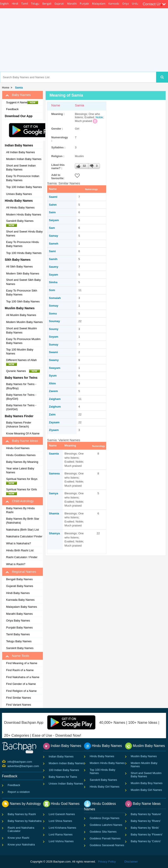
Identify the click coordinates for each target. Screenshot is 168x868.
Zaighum (55, 407)
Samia (18, 88)
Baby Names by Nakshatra (25, 821)
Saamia (54, 454)
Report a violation (19, 792)
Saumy (54, 267)
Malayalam (99, 4)
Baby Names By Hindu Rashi (20, 510)
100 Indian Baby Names (64, 770)
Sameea (54, 473)
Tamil (24, 4)
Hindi (15, 4)
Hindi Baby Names (18, 593)
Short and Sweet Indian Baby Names (21, 168)
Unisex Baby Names (19, 194)
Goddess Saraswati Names (107, 845)
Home (6, 88)
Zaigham (55, 399)
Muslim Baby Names (144, 756)
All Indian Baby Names (21, 152)
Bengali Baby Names (19, 579)
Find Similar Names (18, 698)
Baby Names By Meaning (22, 462)
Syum (53, 376)
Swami (53, 352)
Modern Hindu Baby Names (24, 214)
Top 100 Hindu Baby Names (24, 253)
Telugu (35, 4)
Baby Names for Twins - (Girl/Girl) (21, 407)
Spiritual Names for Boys (23, 481)
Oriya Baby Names (18, 621)
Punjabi (84, 4)
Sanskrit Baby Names (21, 223)
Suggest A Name (22, 102)
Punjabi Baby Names (19, 628)
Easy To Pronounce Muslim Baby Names (23, 341)
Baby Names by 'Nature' (146, 814)
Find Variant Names (19, 705)
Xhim (52, 383)
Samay (54, 236)
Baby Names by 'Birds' (145, 828)
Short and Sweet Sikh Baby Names (23, 282)
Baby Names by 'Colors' (146, 841)
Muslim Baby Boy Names (147, 783)
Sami (52, 251)
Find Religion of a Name (21, 691)
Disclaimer (131, 862)
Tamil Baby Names (18, 634)
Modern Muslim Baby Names (24, 322)
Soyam (54, 337)
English (4, 4)
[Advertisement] (101, 40)
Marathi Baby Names (19, 614)
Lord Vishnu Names (61, 841)
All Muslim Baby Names (21, 315)
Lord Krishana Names (63, 828)
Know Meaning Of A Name (23, 433)
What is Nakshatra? (18, 543)
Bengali (47, 4)
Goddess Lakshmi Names (106, 825)
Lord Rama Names (61, 834)
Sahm (53, 205)
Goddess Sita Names (103, 832)
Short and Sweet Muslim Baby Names (22, 330)
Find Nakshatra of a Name (23, 677)
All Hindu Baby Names (20, 207)
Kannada (114, 4)
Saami (53, 197)
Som (52, 290)
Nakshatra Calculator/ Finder (24, 536)
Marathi (72, 4)
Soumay (55, 321)
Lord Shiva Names (60, 821)
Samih (53, 259)
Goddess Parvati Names (105, 838)
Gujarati (59, 4)
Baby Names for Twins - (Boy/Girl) (21, 397)
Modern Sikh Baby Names (23, 273)
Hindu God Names (18, 448)
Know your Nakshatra (21, 845)
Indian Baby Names (61, 756)
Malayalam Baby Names (22, 607)
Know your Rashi (18, 838)
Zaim (52, 414)
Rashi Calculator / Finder (22, 557)
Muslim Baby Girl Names (146, 790)
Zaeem (53, 391)
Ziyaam (54, 430)
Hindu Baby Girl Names (105, 787)
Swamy (54, 360)
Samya (54, 493)
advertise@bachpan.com (8, 766)
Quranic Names (23, 371)
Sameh (54, 244)
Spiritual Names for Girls (23, 491)
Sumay (54, 345)
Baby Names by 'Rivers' (146, 821)
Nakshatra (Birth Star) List (23, 530)
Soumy (54, 329)
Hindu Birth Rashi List (20, 550)
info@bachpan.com (8, 761)
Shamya (54, 533)
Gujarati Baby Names (20, 586)
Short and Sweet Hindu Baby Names (24, 234)
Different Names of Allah (23, 362)
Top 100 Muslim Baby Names (20, 352)
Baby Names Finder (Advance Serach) (19, 425)
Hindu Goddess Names (21, 455)
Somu (53, 313)
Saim (52, 212)
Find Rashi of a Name (20, 670)
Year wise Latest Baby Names (20, 470)
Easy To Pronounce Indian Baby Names (23, 178)
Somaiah (55, 298)
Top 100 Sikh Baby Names (23, 301)
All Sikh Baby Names (19, 266)
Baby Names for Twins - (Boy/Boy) (21, 386)
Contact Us (154, 4)
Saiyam (54, 220)
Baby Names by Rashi (22, 814)
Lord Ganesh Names (62, 814)
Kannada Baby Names (20, 600)
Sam (52, 228)
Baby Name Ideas (22, 441)
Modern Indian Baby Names (24, 159)
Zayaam (54, 422)
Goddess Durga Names (105, 818)
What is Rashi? (16, 564)
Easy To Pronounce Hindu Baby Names (23, 244)
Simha (53, 282)
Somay (54, 306)
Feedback (12, 109)
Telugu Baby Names (19, 641)
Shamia (54, 513)
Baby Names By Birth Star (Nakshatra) (23, 521)
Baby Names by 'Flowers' (147, 834)
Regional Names (21, 572)
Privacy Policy (107, 862)
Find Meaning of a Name (22, 663)
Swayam (55, 368)
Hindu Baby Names (102, 756)
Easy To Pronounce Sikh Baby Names (22, 293)
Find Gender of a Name (21, 684)
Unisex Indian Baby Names (66, 784)
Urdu (135, 4)
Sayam (54, 275)
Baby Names (18, 95)
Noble (99, 117)
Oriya (126, 4)
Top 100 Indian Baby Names (24, 187)
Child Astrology (20, 501)
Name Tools (17, 656)
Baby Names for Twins (63, 777)
